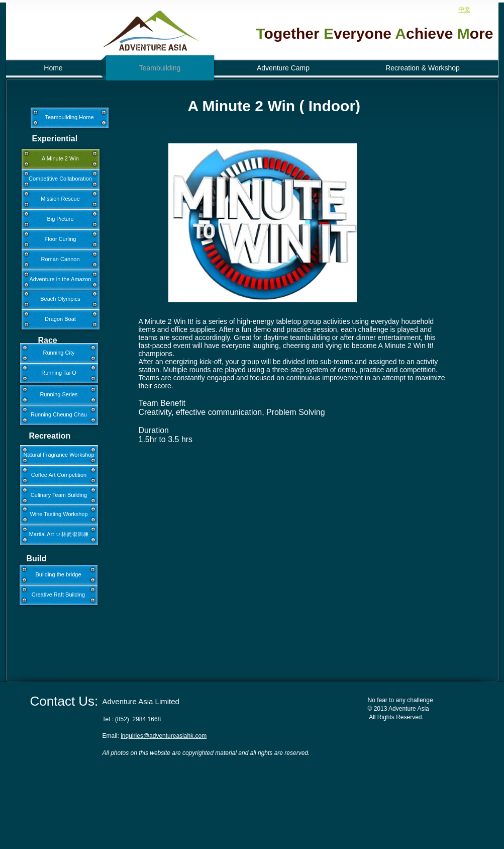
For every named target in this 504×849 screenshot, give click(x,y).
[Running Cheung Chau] (59, 415)
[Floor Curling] (61, 239)
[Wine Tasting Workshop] (59, 515)
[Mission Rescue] (61, 199)
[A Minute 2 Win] (61, 159)
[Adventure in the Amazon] (61, 280)
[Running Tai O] (59, 373)
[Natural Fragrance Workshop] (59, 455)
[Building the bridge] (59, 575)
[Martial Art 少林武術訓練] (59, 535)
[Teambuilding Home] (70, 118)
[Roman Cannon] (61, 260)
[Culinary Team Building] (59, 495)
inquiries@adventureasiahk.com (164, 736)
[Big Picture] (61, 219)
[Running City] (59, 353)
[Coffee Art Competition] (59, 475)
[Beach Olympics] (61, 299)
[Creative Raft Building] (59, 595)
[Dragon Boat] (61, 319)
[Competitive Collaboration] (61, 179)
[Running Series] (59, 395)
